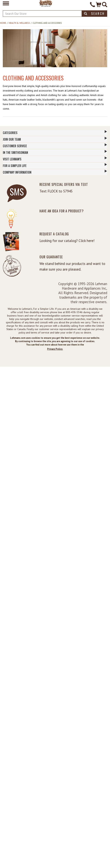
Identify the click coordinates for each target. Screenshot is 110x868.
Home (3, 23)
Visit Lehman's (55, 159)
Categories (55, 133)
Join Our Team (55, 139)
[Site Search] (105, 5)
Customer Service (55, 146)
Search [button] (94, 14)
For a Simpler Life (55, 166)
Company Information (55, 172)
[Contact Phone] (93, 5)
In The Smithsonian (55, 152)
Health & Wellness (19, 23)
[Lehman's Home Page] (46, 3)
